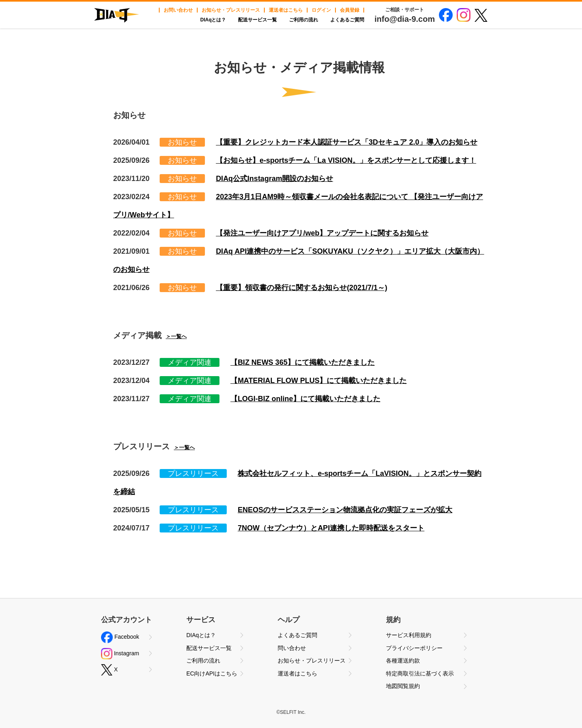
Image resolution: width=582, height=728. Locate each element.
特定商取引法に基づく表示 (420, 673)
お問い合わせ (178, 10)
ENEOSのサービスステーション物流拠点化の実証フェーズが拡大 (345, 510)
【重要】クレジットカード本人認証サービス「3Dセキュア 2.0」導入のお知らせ (347, 142)
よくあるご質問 (347, 20)
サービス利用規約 (409, 635)
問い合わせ (292, 648)
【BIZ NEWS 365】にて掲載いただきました (303, 362)
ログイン (321, 10)
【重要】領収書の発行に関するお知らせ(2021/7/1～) (302, 288)
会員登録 (350, 10)
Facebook (120, 637)
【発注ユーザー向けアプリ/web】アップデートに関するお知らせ (322, 233)
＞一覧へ (176, 336)
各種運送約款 (403, 661)
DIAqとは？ (213, 20)
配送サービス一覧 (257, 20)
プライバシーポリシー (414, 648)
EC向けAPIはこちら (212, 673)
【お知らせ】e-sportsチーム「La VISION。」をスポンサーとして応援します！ (346, 160)
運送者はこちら (286, 10)
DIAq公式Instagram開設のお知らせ (274, 179)
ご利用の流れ (304, 20)
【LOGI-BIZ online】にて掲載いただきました (305, 399)
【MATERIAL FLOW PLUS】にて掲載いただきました (318, 381)
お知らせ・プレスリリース (231, 10)
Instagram (120, 654)
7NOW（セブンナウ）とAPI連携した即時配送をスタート (331, 528)
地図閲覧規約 (403, 686)
